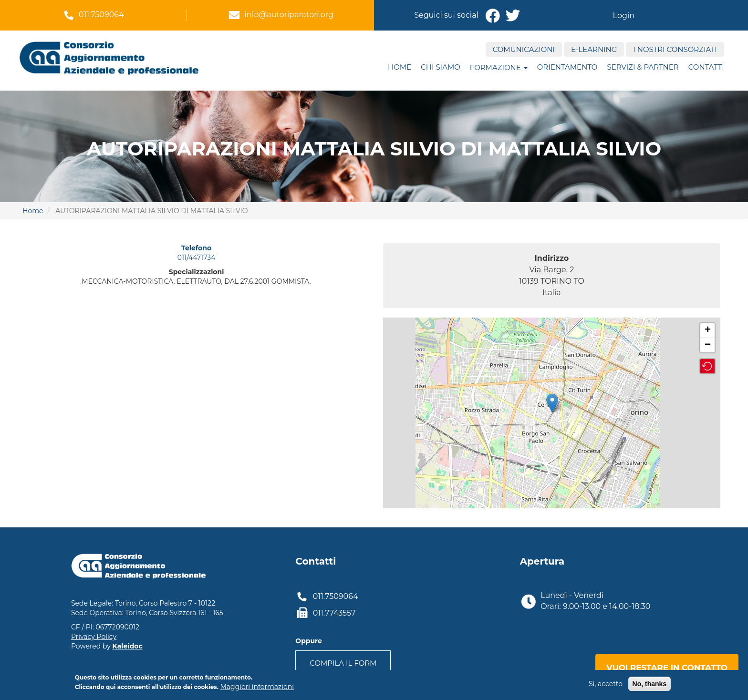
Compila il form (343, 663)
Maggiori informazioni (257, 687)
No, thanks (650, 684)
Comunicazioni (524, 49)
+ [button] (708, 330)
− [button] (708, 345)
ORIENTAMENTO (567, 67)
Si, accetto (606, 684)
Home (400, 67)
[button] (707, 366)
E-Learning (594, 49)
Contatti (706, 67)
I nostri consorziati (675, 49)
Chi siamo (441, 67)
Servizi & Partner (643, 67)
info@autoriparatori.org (289, 15)
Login (624, 15)
